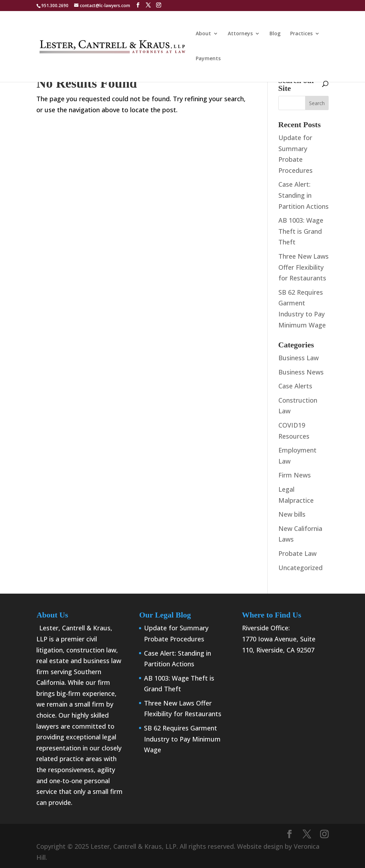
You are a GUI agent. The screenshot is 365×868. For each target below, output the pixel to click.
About (203, 34)
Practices (301, 34)
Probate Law (297, 553)
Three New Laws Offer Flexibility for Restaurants (304, 267)
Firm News (295, 475)
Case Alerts (295, 386)
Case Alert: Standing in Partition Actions (304, 195)
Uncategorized (300, 568)
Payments (208, 59)
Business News (301, 372)
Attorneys (240, 34)
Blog (275, 34)
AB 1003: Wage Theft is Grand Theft (301, 231)
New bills (292, 514)
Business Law (299, 358)
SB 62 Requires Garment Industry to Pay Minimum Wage (182, 739)
